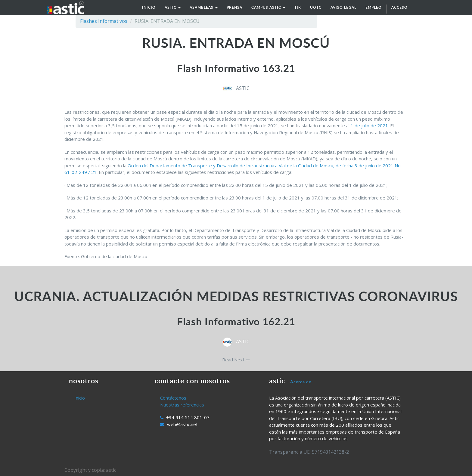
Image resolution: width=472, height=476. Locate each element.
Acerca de (301, 382)
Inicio (80, 398)
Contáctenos (173, 398)
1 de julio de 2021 (369, 125)
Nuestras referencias (182, 405)
